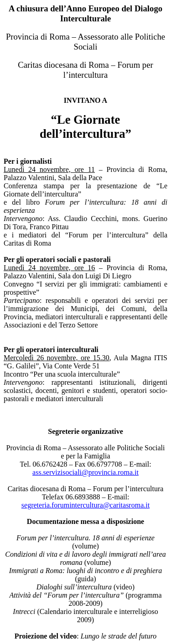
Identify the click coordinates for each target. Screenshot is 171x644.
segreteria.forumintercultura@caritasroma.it (85, 505)
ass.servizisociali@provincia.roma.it (85, 472)
